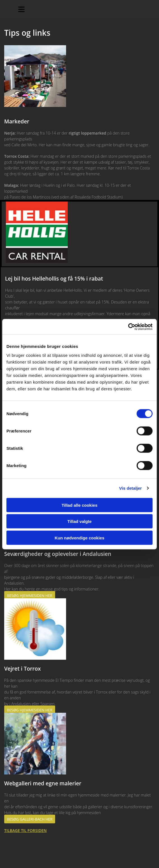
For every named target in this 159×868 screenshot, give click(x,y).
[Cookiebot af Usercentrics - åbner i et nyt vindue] (128, 327)
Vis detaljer (131, 488)
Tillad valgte (79, 521)
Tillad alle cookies (79, 505)
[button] (30, 595)
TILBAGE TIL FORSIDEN (25, 830)
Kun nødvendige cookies (79, 538)
